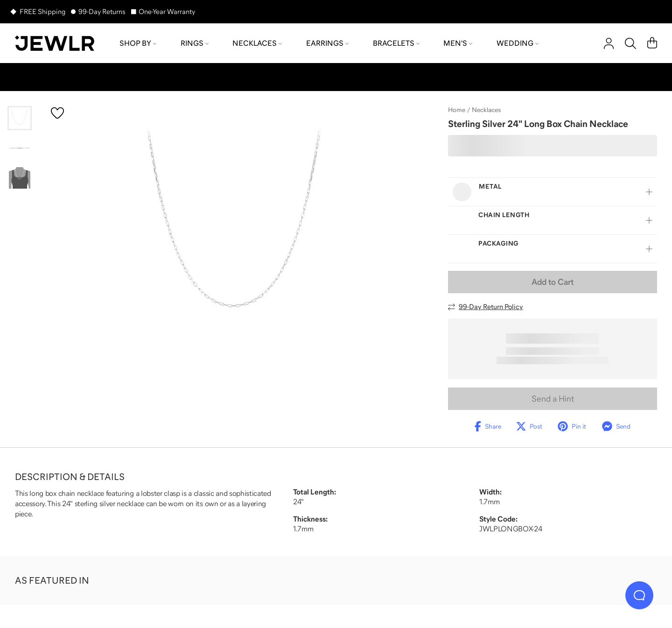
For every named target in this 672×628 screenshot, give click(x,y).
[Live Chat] (639, 595)
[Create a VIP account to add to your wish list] (57, 113)
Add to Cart (553, 282)
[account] (609, 43)
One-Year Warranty (167, 11)
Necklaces (486, 110)
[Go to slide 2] (20, 148)
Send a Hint (553, 399)
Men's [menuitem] (458, 43)
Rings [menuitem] (195, 43)
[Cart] (652, 43)
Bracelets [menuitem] (396, 43)
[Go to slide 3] (20, 178)
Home (457, 110)
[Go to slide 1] (20, 118)
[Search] (630, 43)
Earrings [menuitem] (327, 43)
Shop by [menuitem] (138, 43)
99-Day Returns (102, 11)
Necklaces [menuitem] (257, 43)
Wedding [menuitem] (518, 43)
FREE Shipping (42, 11)
